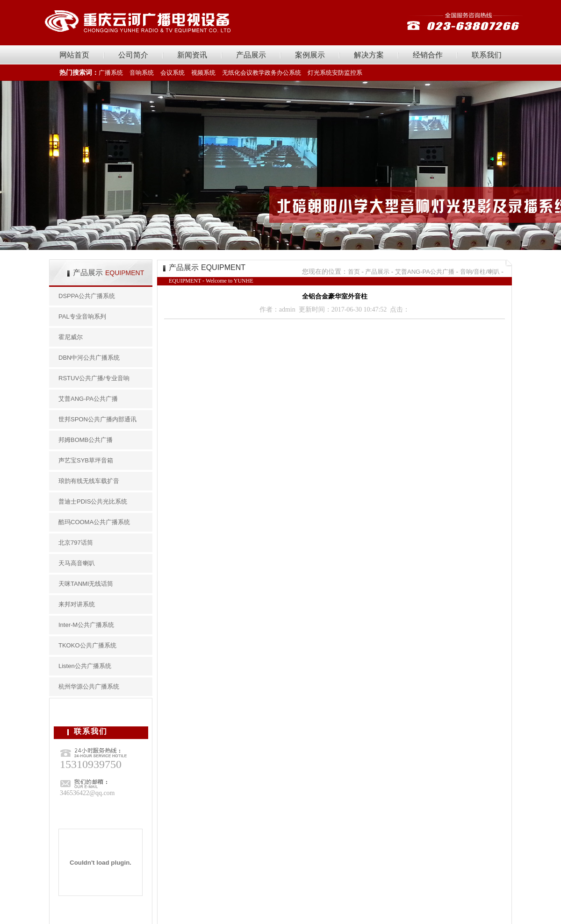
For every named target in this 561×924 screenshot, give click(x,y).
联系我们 (487, 55)
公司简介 (133, 55)
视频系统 (203, 73)
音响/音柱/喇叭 (480, 272)
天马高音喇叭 (77, 563)
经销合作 (428, 55)
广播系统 (111, 73)
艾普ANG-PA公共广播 (88, 399)
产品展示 (251, 55)
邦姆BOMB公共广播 (86, 440)
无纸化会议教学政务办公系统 (262, 73)
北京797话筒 (76, 543)
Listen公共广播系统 (85, 666)
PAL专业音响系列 (82, 316)
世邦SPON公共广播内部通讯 (97, 419)
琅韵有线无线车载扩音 (89, 481)
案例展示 (310, 55)
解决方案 (369, 55)
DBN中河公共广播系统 (89, 358)
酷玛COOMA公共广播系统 (94, 522)
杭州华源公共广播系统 (89, 686)
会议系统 (173, 73)
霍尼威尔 (71, 337)
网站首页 (74, 55)
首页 (354, 272)
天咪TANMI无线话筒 (86, 584)
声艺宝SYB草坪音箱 (86, 460)
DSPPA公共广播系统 (87, 296)
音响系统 (142, 73)
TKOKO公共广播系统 (87, 645)
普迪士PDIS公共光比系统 (93, 501)
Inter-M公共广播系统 (86, 625)
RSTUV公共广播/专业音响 (94, 378)
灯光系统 (320, 73)
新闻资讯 (192, 55)
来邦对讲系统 (77, 604)
